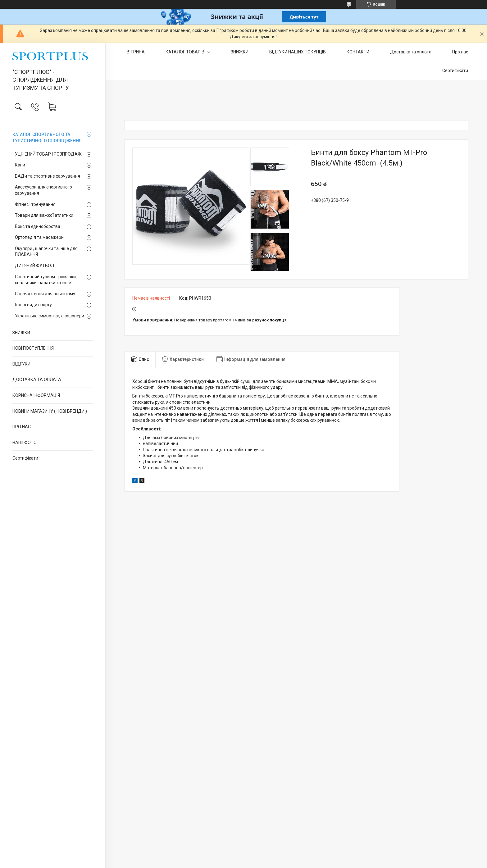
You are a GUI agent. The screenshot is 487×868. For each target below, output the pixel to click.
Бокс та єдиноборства (38, 226)
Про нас (460, 52)
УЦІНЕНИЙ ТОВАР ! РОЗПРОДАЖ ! (49, 154)
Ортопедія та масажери (39, 237)
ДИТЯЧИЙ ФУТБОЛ (34, 266)
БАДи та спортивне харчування (48, 176)
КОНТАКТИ (358, 52)
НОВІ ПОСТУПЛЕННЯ (33, 348)
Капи (20, 165)
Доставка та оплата (411, 52)
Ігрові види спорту (33, 305)
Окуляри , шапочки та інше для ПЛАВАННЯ (46, 252)
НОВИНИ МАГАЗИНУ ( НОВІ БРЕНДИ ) (50, 411)
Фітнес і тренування (35, 204)
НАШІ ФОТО (25, 443)
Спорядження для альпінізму (45, 294)
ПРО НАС (22, 427)
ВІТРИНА (136, 52)
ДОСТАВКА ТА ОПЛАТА (37, 379)
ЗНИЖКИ (21, 333)
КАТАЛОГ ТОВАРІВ (185, 52)
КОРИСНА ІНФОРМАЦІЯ (36, 395)
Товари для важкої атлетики (44, 215)
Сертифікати (25, 458)
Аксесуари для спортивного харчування (43, 190)
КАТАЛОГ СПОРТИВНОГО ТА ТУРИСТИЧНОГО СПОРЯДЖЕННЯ (47, 138)
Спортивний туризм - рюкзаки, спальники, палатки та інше (46, 280)
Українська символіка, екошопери (50, 316)
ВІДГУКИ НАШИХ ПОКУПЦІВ (298, 52)
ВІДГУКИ (21, 364)
